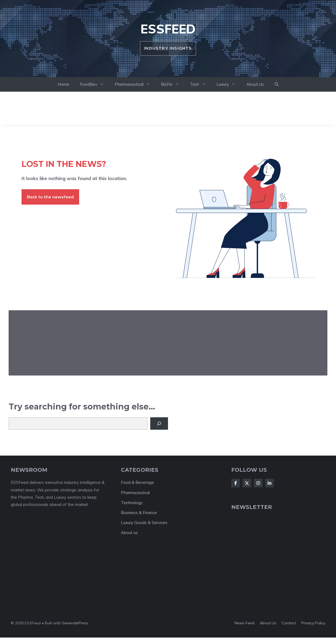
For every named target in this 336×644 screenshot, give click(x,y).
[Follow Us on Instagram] (258, 483)
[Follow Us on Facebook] (236, 483)
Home (63, 84)
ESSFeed (168, 29)
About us (129, 533)
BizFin (173, 84)
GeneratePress (75, 623)
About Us (255, 84)
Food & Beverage (137, 482)
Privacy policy (313, 623)
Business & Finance (139, 513)
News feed (244, 623)
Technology (132, 503)
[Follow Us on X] (247, 483)
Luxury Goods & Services (144, 523)
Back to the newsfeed (50, 197)
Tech (200, 84)
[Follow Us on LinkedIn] (269, 483)
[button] (277, 84)
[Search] (159, 423)
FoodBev (95, 84)
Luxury (229, 84)
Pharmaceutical (135, 84)
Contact (289, 623)
